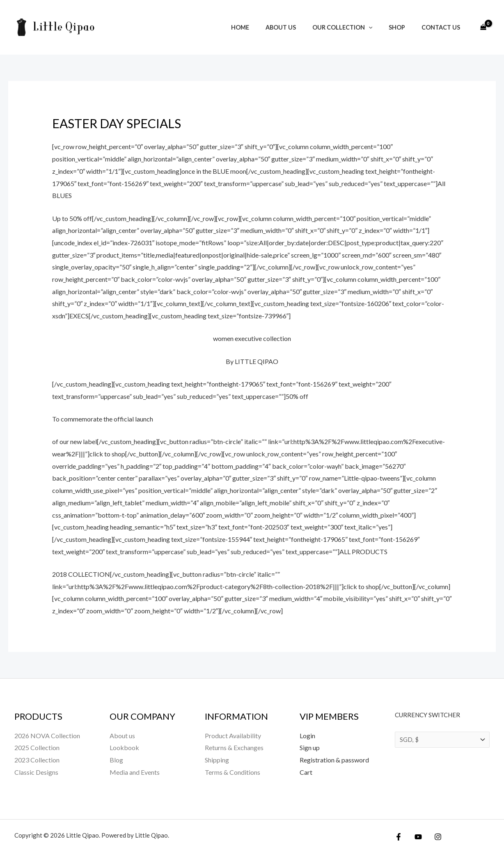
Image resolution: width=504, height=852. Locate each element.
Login (307, 736)
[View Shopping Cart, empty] (483, 28)
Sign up (310, 747)
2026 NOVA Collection (47, 736)
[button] (380, 27)
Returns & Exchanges (234, 747)
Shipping (217, 760)
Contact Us (443, 27)
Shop (404, 27)
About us (297, 27)
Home (261, 27)
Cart (306, 772)
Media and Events (135, 772)
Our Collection (354, 27)
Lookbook (124, 747)
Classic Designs (36, 772)
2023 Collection (37, 760)
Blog (116, 760)
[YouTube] (416, 837)
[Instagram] (434, 837)
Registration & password (334, 760)
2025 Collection (37, 747)
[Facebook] (399, 837)
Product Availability (233, 736)
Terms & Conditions (233, 772)
